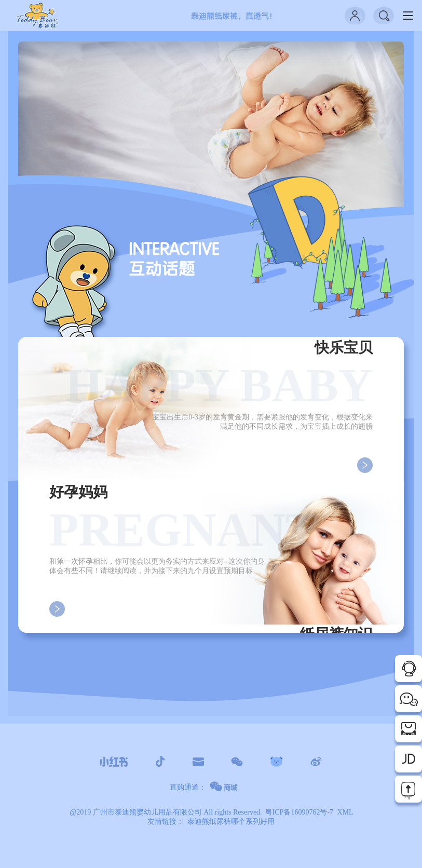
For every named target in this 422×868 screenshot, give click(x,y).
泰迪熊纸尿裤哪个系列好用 (231, 822)
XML (345, 812)
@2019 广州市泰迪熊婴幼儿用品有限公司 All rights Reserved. (166, 812)
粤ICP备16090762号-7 (299, 812)
